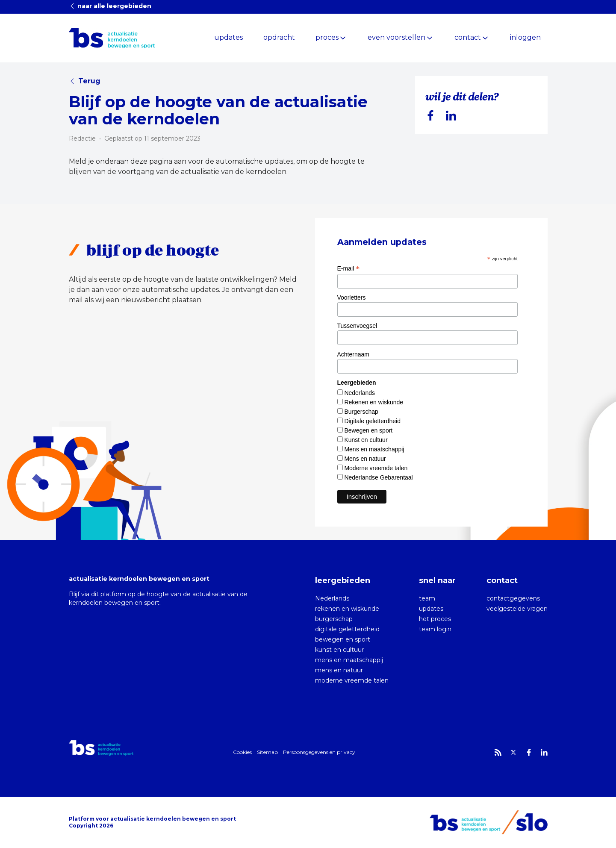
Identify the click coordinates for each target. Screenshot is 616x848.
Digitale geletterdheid (372, 421)
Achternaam (353, 354)
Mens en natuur (365, 459)
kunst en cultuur (339, 650)
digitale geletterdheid (347, 629)
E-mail (349, 268)
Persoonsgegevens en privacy (319, 752)
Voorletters (352, 297)
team (427, 598)
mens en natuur (339, 670)
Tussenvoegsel (357, 326)
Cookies (242, 752)
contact (468, 37)
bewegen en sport (343, 639)
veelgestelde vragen (517, 609)
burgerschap (334, 619)
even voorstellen (396, 37)
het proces (435, 619)
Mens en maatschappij (374, 449)
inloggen (525, 37)
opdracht (279, 37)
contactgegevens (513, 598)
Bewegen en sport (368, 430)
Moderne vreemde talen (376, 468)
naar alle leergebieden (110, 6)
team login (435, 629)
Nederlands (360, 393)
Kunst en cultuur (366, 440)
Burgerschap (361, 412)
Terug (85, 81)
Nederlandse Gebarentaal (378, 477)
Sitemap (267, 752)
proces (327, 37)
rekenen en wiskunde (347, 609)
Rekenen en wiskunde (374, 402)
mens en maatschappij (349, 660)
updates (228, 37)
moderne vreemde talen (352, 680)
